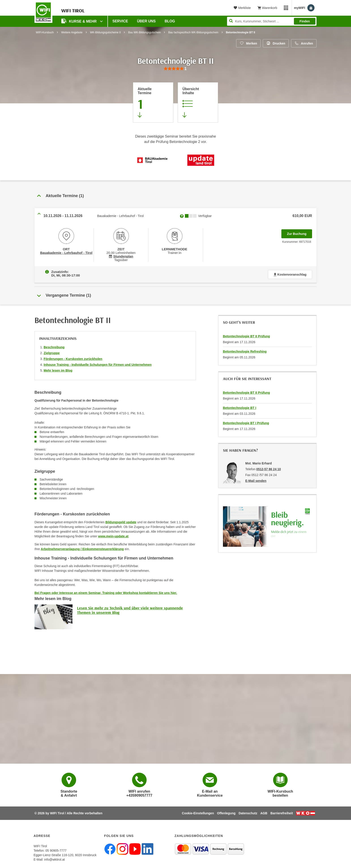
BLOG (170, 21)
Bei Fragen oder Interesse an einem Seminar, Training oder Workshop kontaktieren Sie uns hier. (106, 593)
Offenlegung (226, 813)
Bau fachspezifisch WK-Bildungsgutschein (193, 32)
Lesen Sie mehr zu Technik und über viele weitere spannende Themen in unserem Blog (130, 610)
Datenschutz (248, 813)
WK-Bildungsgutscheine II (105, 32)
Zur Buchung (300, 232)
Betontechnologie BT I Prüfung (246, 423)
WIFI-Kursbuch (45, 32)
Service (120, 21)
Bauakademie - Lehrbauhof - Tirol (66, 253)
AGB (264, 813)
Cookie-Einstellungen (198, 813)
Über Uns (146, 21)
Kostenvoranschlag (290, 274)
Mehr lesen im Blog (58, 370)
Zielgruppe (52, 353)
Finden (305, 21)
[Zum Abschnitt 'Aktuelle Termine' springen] (153, 102)
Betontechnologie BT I (240, 408)
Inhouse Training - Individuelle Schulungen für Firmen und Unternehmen (98, 365)
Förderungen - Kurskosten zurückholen (73, 359)
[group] (175, 69)
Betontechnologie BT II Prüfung (246, 336)
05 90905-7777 (56, 851)
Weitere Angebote (72, 32)
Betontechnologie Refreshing (245, 351)
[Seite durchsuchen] (272, 21)
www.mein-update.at (113, 536)
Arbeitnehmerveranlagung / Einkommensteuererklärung (82, 549)
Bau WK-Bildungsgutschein (144, 32)
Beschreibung (54, 347)
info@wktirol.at (54, 859)
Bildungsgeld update (121, 522)
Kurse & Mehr (79, 21)
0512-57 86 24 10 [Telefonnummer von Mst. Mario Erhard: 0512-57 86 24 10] (269, 469)
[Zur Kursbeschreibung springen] (198, 102)
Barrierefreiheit (282, 813)
